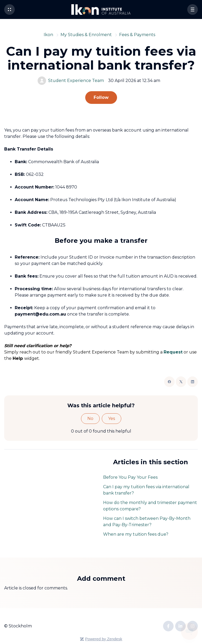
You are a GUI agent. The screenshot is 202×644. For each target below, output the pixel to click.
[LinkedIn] (193, 382)
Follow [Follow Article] (101, 97)
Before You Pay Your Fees (130, 477)
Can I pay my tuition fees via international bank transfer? (146, 490)
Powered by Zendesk (104, 639)
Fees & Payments (137, 35)
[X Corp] (181, 382)
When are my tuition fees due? (136, 534)
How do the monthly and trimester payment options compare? (150, 506)
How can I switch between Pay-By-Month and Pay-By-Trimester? (147, 522)
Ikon (48, 35)
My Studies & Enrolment (86, 35)
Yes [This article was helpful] (112, 418)
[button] (9, 9)
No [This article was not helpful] (90, 418)
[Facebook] (169, 382)
